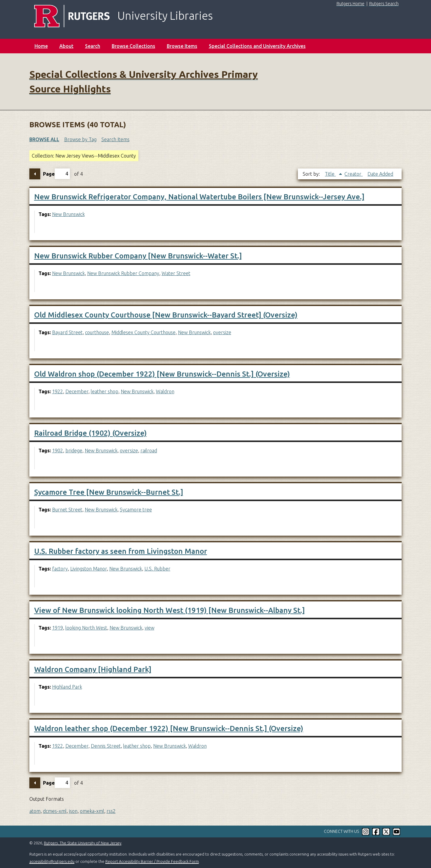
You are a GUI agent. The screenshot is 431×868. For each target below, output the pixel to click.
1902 (58, 451)
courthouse (97, 332)
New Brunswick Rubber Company (123, 273)
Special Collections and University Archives (257, 46)
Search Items (115, 139)
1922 (58, 391)
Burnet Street (67, 510)
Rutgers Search (384, 4)
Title (330, 174)
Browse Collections (133, 46)
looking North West (86, 628)
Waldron (165, 391)
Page (56, 174)
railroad (149, 451)
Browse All (44, 139)
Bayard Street (67, 332)
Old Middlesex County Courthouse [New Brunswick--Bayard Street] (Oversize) (166, 315)
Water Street (176, 273)
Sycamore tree (136, 510)
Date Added (380, 174)
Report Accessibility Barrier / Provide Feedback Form (152, 861)
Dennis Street (106, 746)
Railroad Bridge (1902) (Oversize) (90, 433)
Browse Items (182, 46)
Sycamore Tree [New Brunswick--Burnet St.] (109, 492)
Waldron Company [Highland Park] (93, 669)
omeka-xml (92, 811)
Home (41, 46)
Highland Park (67, 687)
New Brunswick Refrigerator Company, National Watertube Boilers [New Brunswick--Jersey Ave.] (199, 197)
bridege (74, 451)
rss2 (111, 811)
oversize (222, 332)
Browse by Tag (80, 139)
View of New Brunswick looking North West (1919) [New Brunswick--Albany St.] (169, 610)
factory (60, 569)
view (150, 628)
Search (93, 46)
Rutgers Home (350, 4)
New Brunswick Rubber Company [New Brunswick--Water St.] (138, 256)
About (66, 46)
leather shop (105, 391)
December (77, 391)
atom (35, 811)
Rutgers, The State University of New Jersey (83, 843)
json (73, 811)
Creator (354, 174)
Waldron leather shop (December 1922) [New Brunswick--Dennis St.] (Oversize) (169, 728)
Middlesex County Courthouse (143, 332)
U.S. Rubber (157, 569)
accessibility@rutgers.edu (52, 861)
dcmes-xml (55, 811)
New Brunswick (68, 214)
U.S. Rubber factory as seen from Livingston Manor (121, 551)
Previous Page (35, 174)
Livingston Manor (89, 569)
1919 (58, 628)
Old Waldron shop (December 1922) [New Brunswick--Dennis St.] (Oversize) (162, 374)
